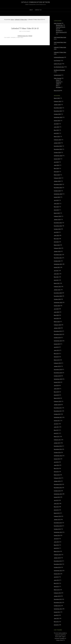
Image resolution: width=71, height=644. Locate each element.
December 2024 (58, 146)
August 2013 (57, 574)
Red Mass (58, 31)
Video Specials (58, 78)
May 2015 (56, 507)
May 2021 (56, 277)
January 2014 (57, 558)
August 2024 (57, 159)
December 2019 (58, 331)
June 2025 (56, 127)
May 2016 (56, 468)
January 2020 (57, 328)
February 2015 (57, 516)
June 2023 (56, 204)
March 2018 (57, 398)
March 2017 (57, 437)
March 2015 (57, 513)
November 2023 (58, 188)
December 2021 (58, 255)
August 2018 (57, 382)
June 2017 (56, 427)
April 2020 (56, 318)
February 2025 (57, 140)
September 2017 (58, 417)
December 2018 (58, 369)
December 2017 (58, 408)
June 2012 (56, 618)
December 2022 (58, 223)
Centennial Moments (59, 57)
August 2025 (57, 121)
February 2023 (57, 216)
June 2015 (56, 504)
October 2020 (57, 299)
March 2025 (57, 137)
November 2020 (58, 296)
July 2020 (56, 309)
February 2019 (57, 363)
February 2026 (57, 101)
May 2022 (56, 239)
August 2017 (57, 421)
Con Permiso (57, 61)
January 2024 (57, 181)
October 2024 (57, 152)
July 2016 (56, 462)
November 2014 (58, 526)
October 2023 (57, 191)
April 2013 (56, 587)
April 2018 (56, 395)
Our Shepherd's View (59, 67)
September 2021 (58, 264)
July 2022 (56, 232)
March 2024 (57, 175)
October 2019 (57, 338)
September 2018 (58, 379)
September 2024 (58, 156)
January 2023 (57, 219)
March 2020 (57, 322)
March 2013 (57, 590)
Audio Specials (57, 23)
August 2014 (57, 535)
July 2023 (56, 200)
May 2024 (56, 168)
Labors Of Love (58, 64)
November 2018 (58, 373)
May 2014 (56, 545)
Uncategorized (57, 75)
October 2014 (57, 529)
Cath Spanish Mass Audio (60, 37)
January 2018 (57, 405)
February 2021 (57, 287)
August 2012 (57, 612)
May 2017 (56, 430)
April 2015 (56, 510)
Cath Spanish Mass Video (60, 42)
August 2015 (57, 497)
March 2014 (57, 551)
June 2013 (56, 580)
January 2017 (57, 443)
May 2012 (56, 622)
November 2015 (58, 488)
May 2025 (56, 130)
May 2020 (56, 315)
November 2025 (58, 111)
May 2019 (56, 354)
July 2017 (56, 424)
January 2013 (57, 596)
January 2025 (57, 143)
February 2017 (57, 440)
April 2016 (56, 472)
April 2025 (56, 133)
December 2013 (58, 561)
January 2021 (57, 290)
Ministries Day (59, 25)
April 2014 (56, 548)
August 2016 (57, 459)
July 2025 (56, 124)
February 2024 (57, 178)
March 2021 (57, 283)
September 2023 (58, 194)
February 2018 (57, 401)
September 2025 (58, 117)
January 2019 (57, 366)
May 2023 (56, 207)
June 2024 (56, 165)
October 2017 (57, 414)
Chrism (58, 80)
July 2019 (56, 347)
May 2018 (56, 392)
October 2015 (57, 491)
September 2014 (58, 532)
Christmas (58, 82)
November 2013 (58, 564)
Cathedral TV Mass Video (17, 38)
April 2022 (56, 242)
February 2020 (57, 325)
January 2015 (57, 519)
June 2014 (56, 542)
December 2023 (58, 184)
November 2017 (58, 411)
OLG (57, 86)
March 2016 (57, 475)
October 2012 (57, 606)
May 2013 (56, 583)
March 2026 (57, 98)
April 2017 (56, 433)
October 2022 (57, 229)
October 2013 (57, 567)
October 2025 (57, 114)
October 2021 (57, 261)
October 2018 (57, 376)
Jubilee (58, 84)
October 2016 (57, 452)
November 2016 (58, 449)
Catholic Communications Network (36, 2)
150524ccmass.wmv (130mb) (25, 36)
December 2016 (58, 446)
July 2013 (56, 577)
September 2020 (58, 302)
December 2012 (58, 599)
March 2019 (57, 360)
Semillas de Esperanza (59, 70)
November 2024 (58, 149)
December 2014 (58, 523)
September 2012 (58, 609)
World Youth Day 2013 (61, 32)
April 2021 (56, 280)
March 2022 (57, 245)
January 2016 (57, 481)
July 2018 (56, 385)
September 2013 (58, 571)
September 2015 (58, 494)
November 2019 (58, 334)
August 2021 (57, 267)
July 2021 (56, 271)
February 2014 (57, 555)
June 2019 (56, 350)
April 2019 (56, 357)
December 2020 (58, 293)
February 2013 (57, 593)
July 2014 (56, 539)
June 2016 (56, 465)
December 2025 (58, 108)
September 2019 (58, 341)
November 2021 (58, 258)
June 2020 (56, 312)
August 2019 (57, 344)
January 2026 (57, 105)
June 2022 (56, 235)
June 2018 (56, 389)
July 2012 (56, 615)
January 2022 (57, 251)
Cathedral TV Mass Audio (60, 47)
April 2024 (56, 172)
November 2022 (58, 226)
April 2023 (56, 210)
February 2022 (57, 248)
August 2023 (57, 197)
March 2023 (57, 213)
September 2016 (58, 456)
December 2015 (58, 484)
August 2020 (57, 306)
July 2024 (56, 162)
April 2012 (56, 625)
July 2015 (56, 500)
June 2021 (56, 274)
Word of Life (57, 91)
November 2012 (58, 602)
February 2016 (57, 478)
